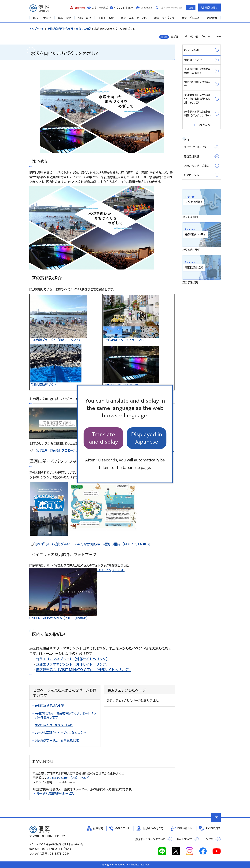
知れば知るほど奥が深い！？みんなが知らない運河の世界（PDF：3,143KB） (93, 544)
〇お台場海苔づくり (43, 385)
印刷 (165, 37)
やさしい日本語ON (124, 8)
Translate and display (103, 438)
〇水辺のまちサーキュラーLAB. (124, 340)
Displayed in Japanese (147, 438)
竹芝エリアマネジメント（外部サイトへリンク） (73, 659)
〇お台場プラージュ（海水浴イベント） (56, 340)
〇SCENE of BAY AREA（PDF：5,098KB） (59, 618)
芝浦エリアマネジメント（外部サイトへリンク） (73, 664)
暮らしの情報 (84, 29)
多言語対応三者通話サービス (55, 793)
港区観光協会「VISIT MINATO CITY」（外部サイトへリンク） (84, 670)
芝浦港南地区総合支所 (60, 29)
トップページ (37, 29)
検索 (191, 8)
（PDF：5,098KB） (77, 570)
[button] (77, 7)
